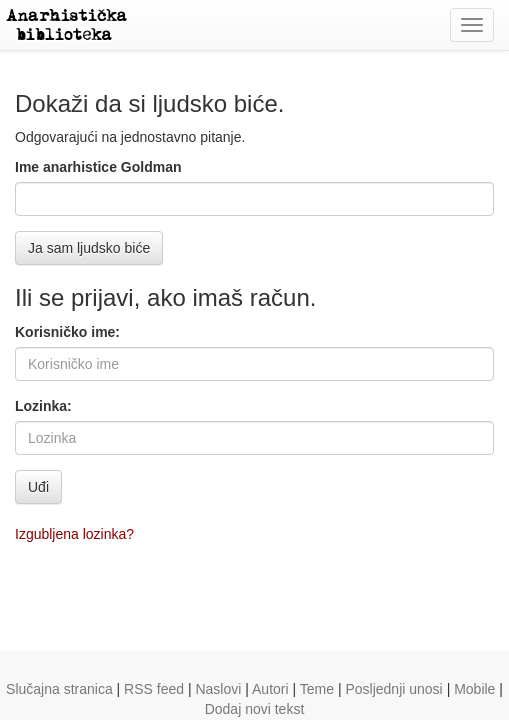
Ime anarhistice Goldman (98, 167)
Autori (270, 689)
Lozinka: (43, 406)
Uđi (38, 487)
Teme (317, 689)
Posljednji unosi (393, 689)
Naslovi (218, 689)
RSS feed (154, 689)
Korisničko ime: (67, 332)
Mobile (474, 689)
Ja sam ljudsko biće (89, 248)
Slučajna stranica (59, 689)
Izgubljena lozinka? (74, 534)
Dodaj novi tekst (255, 709)
